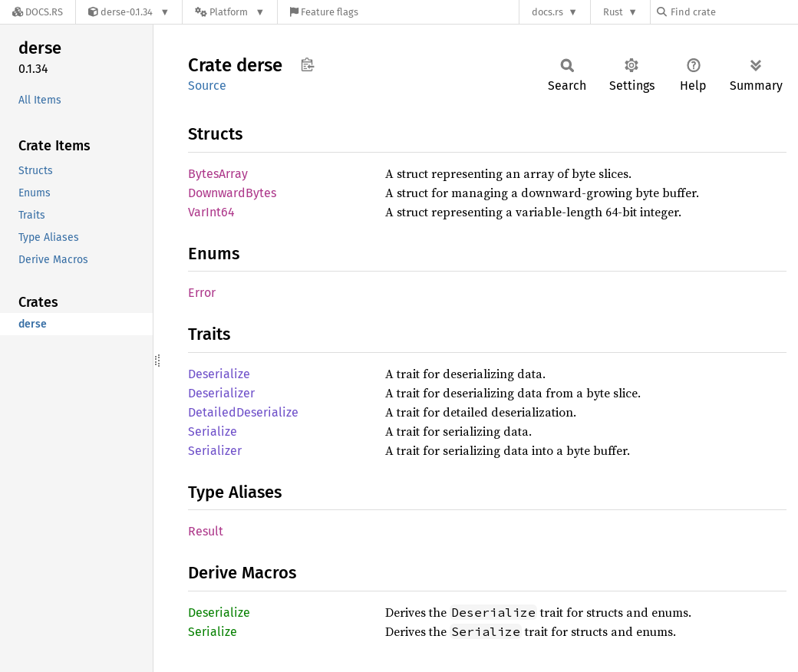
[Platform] (230, 12)
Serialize (213, 432)
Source (207, 86)
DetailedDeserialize (243, 412)
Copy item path (307, 64)
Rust (613, 12)
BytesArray (218, 174)
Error (202, 293)
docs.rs (547, 12)
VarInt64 (211, 212)
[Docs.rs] (38, 12)
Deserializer (221, 393)
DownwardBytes (232, 193)
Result (206, 531)
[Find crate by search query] (734, 12)
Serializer (215, 451)
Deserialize (219, 374)
